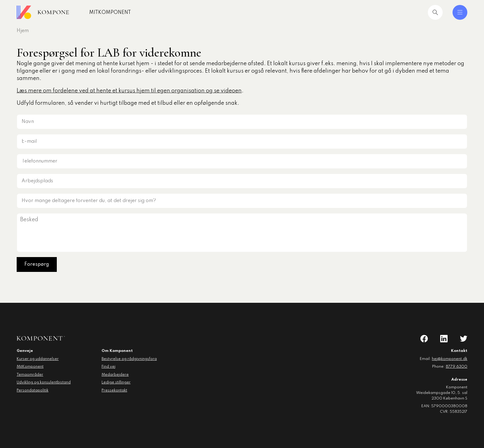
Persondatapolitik (33, 391)
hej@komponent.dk (450, 359)
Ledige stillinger (116, 382)
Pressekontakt (114, 391)
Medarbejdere (115, 375)
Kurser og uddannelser (38, 359)
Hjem (23, 31)
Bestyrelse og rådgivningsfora (129, 359)
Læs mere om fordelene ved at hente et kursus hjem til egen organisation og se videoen (129, 91)
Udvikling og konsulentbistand (44, 382)
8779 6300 (457, 367)
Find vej (108, 367)
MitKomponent (121, 13)
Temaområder (30, 375)
